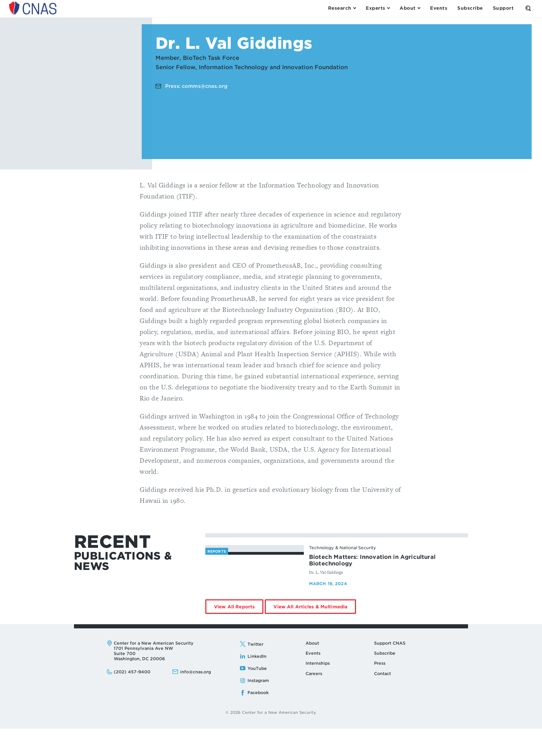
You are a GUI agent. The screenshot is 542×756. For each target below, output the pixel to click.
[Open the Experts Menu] (378, 8)
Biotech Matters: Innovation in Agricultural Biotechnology (372, 560)
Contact (382, 700)
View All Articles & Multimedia (315, 636)
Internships (318, 690)
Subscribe (385, 680)
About (312, 670)
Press (380, 690)
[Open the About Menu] (410, 8)
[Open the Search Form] (528, 8)
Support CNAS (390, 670)
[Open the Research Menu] (342, 8)
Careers (314, 700)
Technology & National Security (342, 548)
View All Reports (239, 636)
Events (313, 680)
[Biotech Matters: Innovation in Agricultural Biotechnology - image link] (255, 578)
